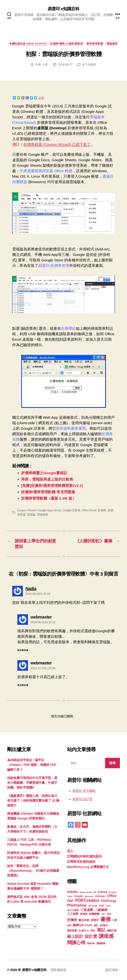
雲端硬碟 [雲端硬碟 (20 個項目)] (101, 943)
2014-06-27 (65, 65)
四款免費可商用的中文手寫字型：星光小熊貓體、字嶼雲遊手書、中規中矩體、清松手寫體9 (32, 783)
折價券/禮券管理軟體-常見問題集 (48, 492)
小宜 (45, 65)
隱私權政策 (59, 970)
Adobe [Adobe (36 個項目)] (72, 892)
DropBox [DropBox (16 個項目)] (113, 892)
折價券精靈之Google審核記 (44, 473)
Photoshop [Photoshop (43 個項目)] (77, 905)
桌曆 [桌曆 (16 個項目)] (69, 925)
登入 (70, 851)
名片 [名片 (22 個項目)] (109, 914)
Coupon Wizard (27, 510)
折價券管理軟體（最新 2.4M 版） (49, 498)
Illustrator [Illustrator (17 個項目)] (89, 896)
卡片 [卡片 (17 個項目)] (103, 914)
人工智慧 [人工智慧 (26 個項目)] (73, 914)
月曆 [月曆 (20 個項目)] (115, 920)
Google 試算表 (71, 510)
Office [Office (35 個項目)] (112, 896)
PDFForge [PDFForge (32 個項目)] (109, 901)
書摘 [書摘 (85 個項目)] (105, 919)
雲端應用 (112, 44)
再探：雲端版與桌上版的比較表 (47, 479)
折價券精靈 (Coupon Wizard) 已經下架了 (57, 144)
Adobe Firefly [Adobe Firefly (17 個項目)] (86, 892)
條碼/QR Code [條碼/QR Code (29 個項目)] (82, 925)
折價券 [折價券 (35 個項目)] (72, 920)
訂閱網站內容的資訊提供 (84, 856)
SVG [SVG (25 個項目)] (102, 906)
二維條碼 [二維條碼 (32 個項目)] (101, 910)
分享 (41, 98)
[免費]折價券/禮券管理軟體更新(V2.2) (52, 486)
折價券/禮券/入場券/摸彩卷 (67, 44)
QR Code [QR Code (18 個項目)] (93, 906)
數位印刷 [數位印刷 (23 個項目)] (84, 920)
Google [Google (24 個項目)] (78, 896)
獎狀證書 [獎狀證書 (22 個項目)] (72, 931)
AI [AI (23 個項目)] (95, 892)
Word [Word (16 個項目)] (108, 906)
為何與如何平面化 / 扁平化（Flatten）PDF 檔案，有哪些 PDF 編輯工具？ (32, 765)
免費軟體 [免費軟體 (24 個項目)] (94, 914)
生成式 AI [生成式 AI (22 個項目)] (84, 931)
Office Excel (89, 510)
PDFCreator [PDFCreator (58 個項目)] (87, 900)
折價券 (102, 510)
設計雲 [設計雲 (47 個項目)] (91, 936)
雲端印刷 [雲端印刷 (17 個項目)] (91, 943)
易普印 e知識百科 (63, 9)
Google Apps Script (49, 510)
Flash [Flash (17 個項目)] (70, 896)
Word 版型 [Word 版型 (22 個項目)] (73, 910)
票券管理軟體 (95, 44)
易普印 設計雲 (82, 799)
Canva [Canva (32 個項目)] (103, 892)
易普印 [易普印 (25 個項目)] (95, 920)
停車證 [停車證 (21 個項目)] (84, 914)
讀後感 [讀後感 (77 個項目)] (106, 936)
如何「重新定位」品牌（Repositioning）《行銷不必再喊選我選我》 (33, 871)
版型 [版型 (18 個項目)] (96, 925)
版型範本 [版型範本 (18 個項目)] (104, 925)
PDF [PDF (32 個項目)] (70, 901)
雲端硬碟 (42, 515)
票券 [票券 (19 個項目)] (93, 931)
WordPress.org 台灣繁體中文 (88, 867)
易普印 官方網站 (84, 791)
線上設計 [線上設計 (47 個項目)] (75, 936)
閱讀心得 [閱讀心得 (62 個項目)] (76, 943)
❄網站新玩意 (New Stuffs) (28, 44)
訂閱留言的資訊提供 (81, 862)
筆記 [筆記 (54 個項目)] (101, 930)
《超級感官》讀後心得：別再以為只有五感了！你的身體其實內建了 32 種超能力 (33, 801)
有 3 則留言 (89, 65)
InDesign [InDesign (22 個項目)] (100, 896)
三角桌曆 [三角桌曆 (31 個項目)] (87, 910)
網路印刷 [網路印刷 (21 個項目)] (112, 931)
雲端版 (31, 515)
